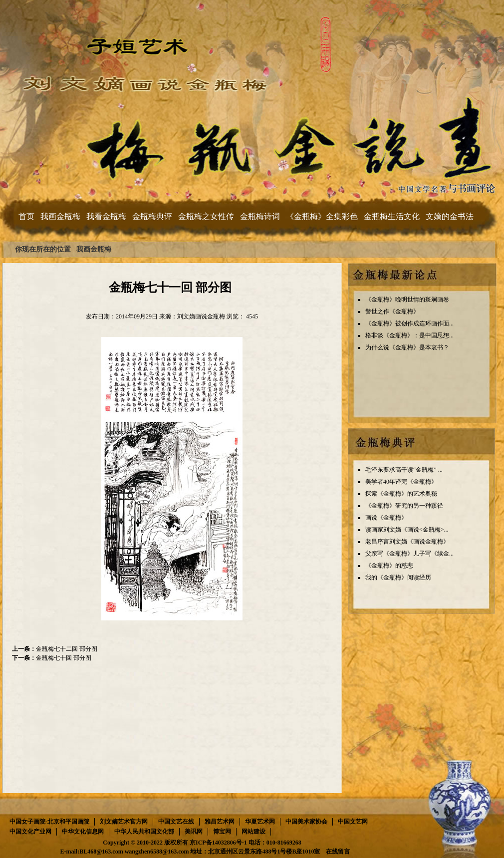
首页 (26, 216)
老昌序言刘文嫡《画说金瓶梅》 (407, 542)
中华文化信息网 (83, 832)
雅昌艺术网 (220, 822)
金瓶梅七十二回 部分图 (67, 649)
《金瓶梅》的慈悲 (389, 566)
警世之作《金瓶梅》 (392, 311)
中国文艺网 (353, 822)
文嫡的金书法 (450, 216)
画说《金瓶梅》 (386, 518)
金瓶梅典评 (152, 216)
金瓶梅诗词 (260, 216)
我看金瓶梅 (106, 216)
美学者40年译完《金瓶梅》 (401, 482)
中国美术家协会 (306, 822)
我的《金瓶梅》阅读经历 (398, 577)
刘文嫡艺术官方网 (124, 822)
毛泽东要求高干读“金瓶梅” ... (404, 470)
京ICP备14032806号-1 (218, 843)
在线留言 (338, 852)
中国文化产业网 (30, 832)
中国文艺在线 (176, 822)
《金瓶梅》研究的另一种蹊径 (404, 506)
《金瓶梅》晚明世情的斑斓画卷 (407, 299)
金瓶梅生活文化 (392, 216)
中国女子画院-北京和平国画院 (49, 822)
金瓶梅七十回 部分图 (64, 658)
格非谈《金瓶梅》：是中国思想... (409, 335)
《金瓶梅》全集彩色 (322, 216)
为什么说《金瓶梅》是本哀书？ (407, 347)
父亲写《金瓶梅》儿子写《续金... (409, 554)
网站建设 (253, 832)
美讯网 (194, 832)
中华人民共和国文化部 (144, 832)
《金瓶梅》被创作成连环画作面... (409, 323)
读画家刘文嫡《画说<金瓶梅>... (407, 530)
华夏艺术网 (260, 822)
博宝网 (222, 832)
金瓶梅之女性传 (206, 216)
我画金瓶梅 (60, 216)
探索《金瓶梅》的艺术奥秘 (401, 494)
